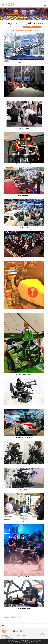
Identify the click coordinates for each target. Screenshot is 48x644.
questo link (10, 641)
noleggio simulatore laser (15, 618)
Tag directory (41, 616)
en (41, 2)
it (45, 2)
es (44, 2)
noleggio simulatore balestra (16, 616)
